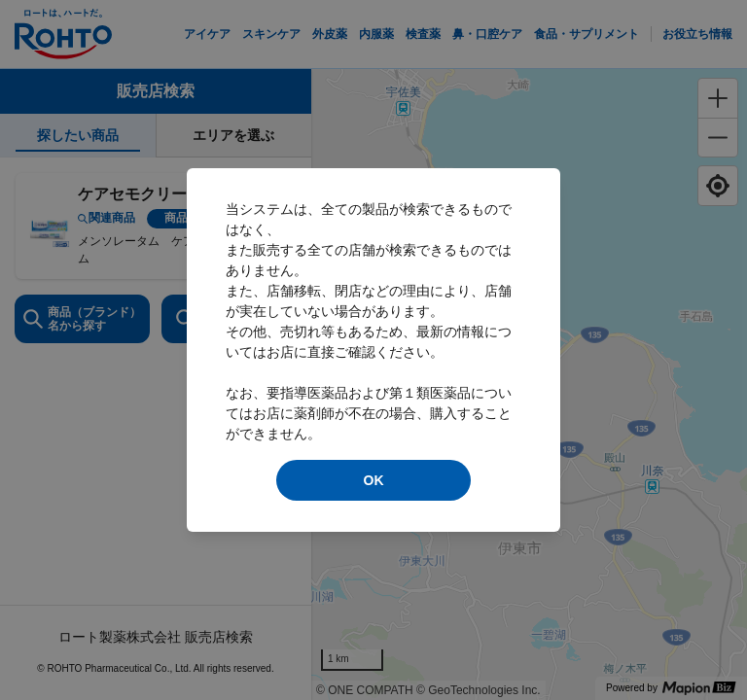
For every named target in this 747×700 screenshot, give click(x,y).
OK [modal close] (374, 480)
